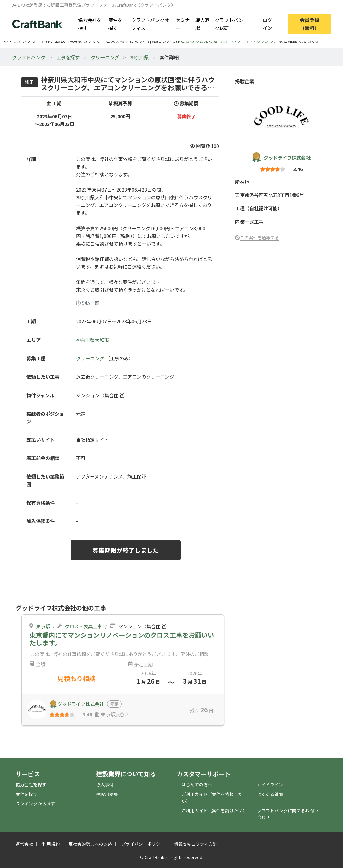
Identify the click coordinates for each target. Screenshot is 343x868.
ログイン (267, 24)
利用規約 (51, 844)
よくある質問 (270, 794)
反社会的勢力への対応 (90, 844)
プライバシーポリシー (143, 844)
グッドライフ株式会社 (287, 157)
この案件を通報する (259, 237)
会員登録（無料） (310, 24)
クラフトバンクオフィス (150, 24)
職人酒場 (202, 24)
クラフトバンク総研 (229, 24)
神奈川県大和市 (92, 340)
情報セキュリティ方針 (195, 844)
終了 (29, 82)
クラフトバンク (29, 57)
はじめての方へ (197, 785)
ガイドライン (270, 785)
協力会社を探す (90, 24)
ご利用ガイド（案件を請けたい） (214, 811)
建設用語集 (107, 794)
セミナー (183, 24)
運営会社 (24, 844)
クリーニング (105, 57)
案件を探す (115, 24)
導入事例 (105, 785)
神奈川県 (139, 57)
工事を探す (68, 57)
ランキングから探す (35, 804)
